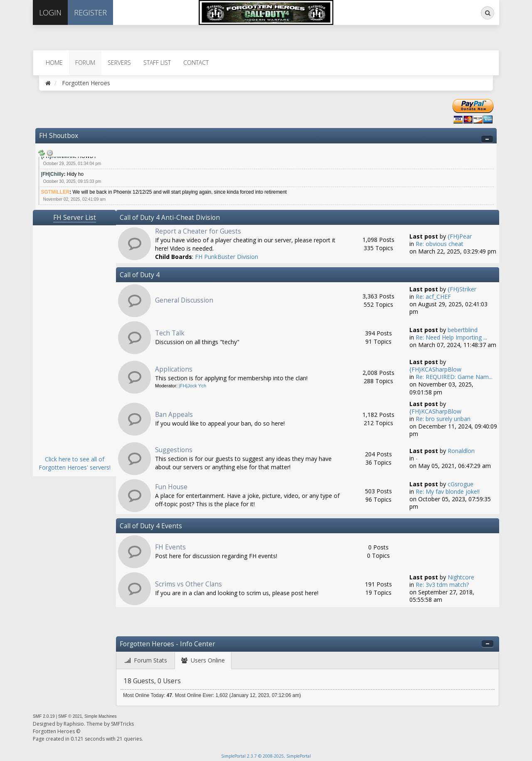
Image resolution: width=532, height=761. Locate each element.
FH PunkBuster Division (227, 257)
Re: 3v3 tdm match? (442, 585)
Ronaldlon (461, 451)
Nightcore (461, 577)
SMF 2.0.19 (44, 716)
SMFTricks (122, 724)
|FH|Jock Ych (192, 386)
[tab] (146, 661)
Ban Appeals (174, 415)
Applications (174, 369)
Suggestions (174, 450)
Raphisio (74, 724)
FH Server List (75, 218)
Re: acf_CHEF (433, 297)
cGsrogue (461, 484)
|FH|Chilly (53, 174)
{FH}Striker (462, 289)
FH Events (170, 547)
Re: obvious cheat (440, 244)
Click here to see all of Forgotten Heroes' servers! (75, 463)
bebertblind (463, 330)
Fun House (171, 487)
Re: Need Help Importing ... (451, 337)
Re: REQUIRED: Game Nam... (454, 377)
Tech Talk (170, 333)
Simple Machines (101, 716)
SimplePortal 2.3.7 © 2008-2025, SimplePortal (266, 756)
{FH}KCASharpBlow (435, 369)
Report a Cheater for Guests (198, 231)
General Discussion (184, 300)
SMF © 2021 (70, 716)
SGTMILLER (55, 192)
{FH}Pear (460, 236)
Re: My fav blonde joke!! (448, 491)
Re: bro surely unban (443, 419)
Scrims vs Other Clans (188, 584)
